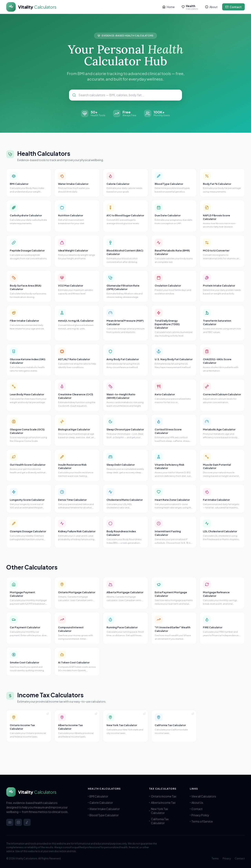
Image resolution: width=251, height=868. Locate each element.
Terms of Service (201, 821)
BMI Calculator (98, 796)
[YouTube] (10, 822)
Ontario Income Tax (164, 796)
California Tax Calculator (166, 821)
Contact (196, 809)
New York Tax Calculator (166, 811)
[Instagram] (18, 822)
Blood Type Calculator (103, 815)
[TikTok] (27, 822)
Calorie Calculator (100, 803)
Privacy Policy (200, 815)
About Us (196, 803)
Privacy (227, 858)
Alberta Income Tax (164, 803)
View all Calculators (203, 796)
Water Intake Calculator (104, 809)
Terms (215, 858)
